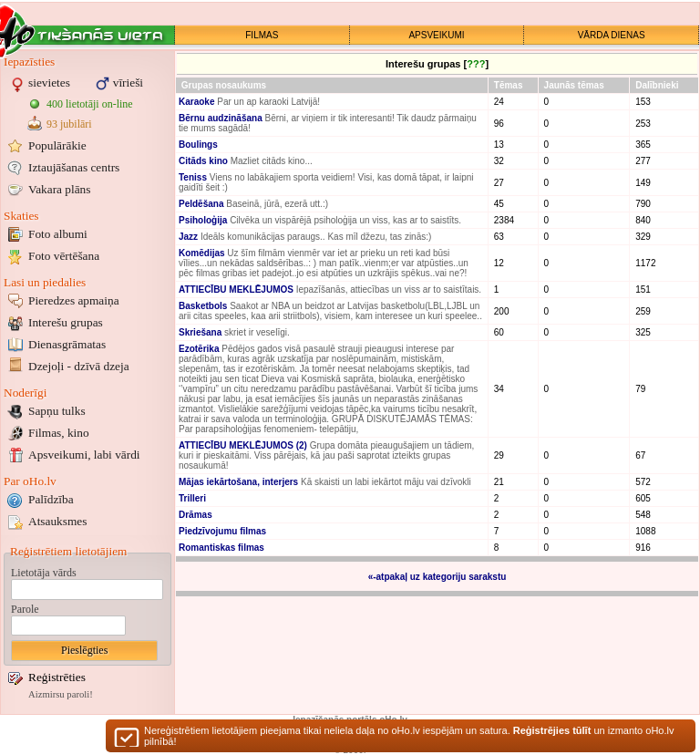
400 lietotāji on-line (90, 104)
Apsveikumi (84, 455)
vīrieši (128, 83)
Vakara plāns (59, 189)
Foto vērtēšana (64, 256)
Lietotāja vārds (44, 573)
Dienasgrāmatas (67, 344)
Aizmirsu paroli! (61, 694)
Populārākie (57, 145)
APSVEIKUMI (436, 35)
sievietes (49, 83)
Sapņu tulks (57, 411)
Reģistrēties (57, 677)
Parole (25, 609)
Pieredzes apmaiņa (74, 300)
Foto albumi (58, 234)
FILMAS (262, 35)
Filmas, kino (59, 433)
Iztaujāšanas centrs (74, 167)
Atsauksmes (57, 521)
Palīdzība (51, 499)
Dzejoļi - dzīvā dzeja (79, 366)
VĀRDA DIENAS (612, 35)
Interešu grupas (66, 322)
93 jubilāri (69, 124)
